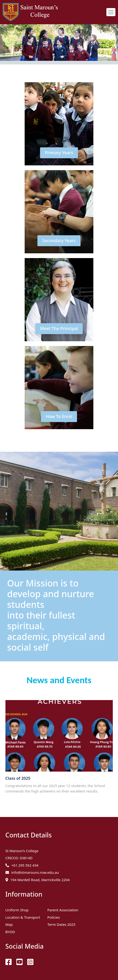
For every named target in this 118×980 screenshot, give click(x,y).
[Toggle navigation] (111, 12)
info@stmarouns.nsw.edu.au (35, 872)
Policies (54, 917)
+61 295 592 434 (25, 865)
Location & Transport (23, 917)
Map (9, 924)
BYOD (10, 932)
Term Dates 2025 (61, 924)
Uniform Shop (17, 910)
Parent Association (63, 910)
